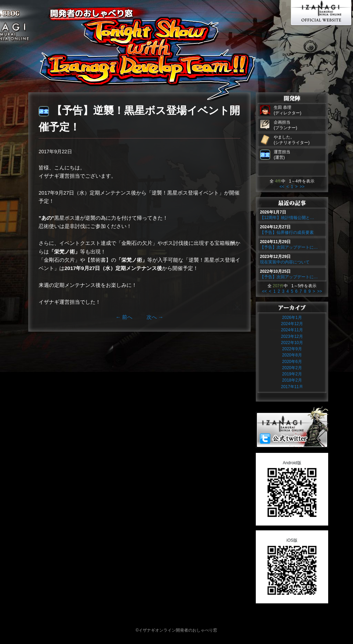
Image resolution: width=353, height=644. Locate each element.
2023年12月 (292, 336)
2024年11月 (292, 330)
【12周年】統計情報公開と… (287, 218)
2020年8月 (292, 355)
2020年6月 (292, 362)
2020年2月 (292, 368)
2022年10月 (292, 343)
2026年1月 (292, 318)
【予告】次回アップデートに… (289, 247)
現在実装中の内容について (285, 262)
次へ (155, 317)
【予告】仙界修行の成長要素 (287, 232)
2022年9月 (292, 349)
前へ (124, 317)
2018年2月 (292, 380)
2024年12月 (292, 324)
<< (282, 187)
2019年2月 (292, 374)
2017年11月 (292, 387)
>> (302, 187)
